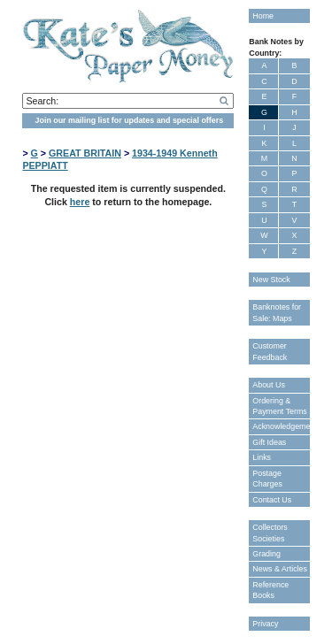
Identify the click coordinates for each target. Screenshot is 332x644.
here (80, 202)
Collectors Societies (270, 533)
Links (262, 457)
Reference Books (270, 590)
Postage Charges (267, 479)
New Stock (271, 280)
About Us (269, 385)
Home (263, 16)
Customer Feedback (270, 351)
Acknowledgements (281, 426)
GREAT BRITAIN (85, 153)
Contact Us (272, 500)
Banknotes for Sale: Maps (277, 312)
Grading (266, 554)
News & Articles (280, 569)
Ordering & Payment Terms (280, 406)
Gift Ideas (269, 442)
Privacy (265, 624)
